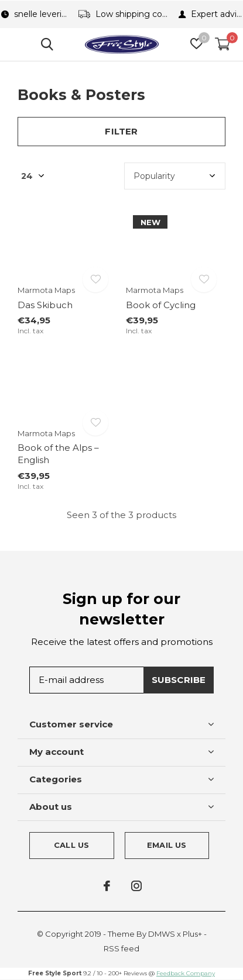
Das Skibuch (45, 305)
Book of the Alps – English (58, 454)
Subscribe (179, 680)
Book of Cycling (161, 305)
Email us (167, 845)
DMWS (162, 934)
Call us (71, 845)
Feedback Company (186, 973)
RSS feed (121, 948)
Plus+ (192, 934)
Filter (121, 131)
